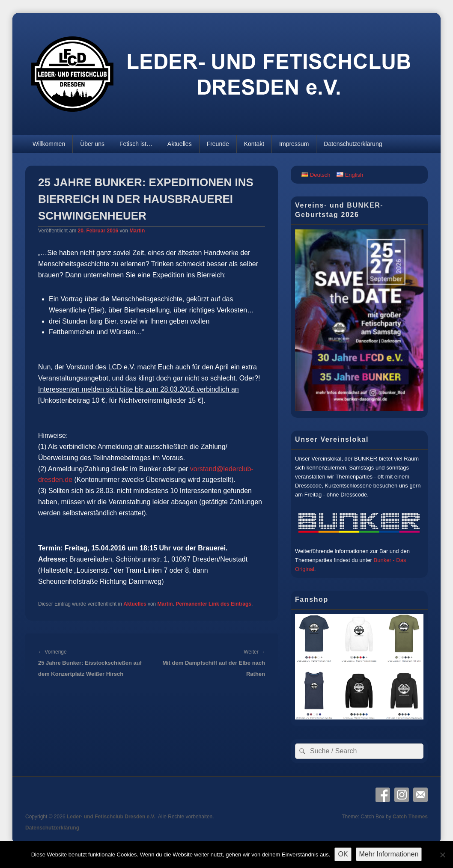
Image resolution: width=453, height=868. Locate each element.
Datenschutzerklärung (353, 144)
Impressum (294, 144)
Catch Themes (410, 817)
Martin (137, 231)
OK (343, 854)
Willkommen (49, 144)
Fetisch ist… (136, 144)
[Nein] (442, 855)
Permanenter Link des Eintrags (213, 604)
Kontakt (254, 144)
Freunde (218, 144)
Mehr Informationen (389, 854)
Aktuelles (180, 144)
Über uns (92, 144)
